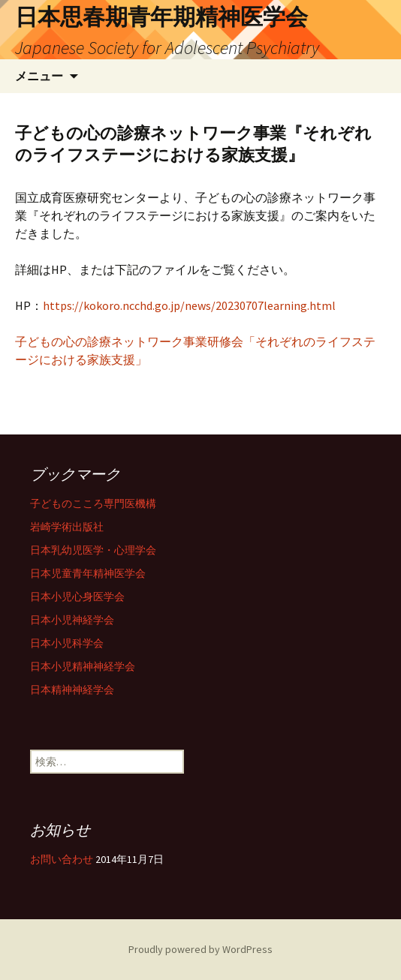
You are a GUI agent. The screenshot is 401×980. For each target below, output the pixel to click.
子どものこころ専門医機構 (93, 504)
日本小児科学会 (67, 643)
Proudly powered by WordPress (200, 949)
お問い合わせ (62, 859)
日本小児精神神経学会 (83, 666)
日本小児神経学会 (72, 620)
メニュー (39, 76)
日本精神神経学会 (72, 690)
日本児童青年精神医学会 (88, 573)
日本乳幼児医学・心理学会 (93, 550)
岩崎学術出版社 (67, 527)
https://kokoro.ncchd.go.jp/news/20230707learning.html (189, 305)
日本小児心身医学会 (77, 597)
